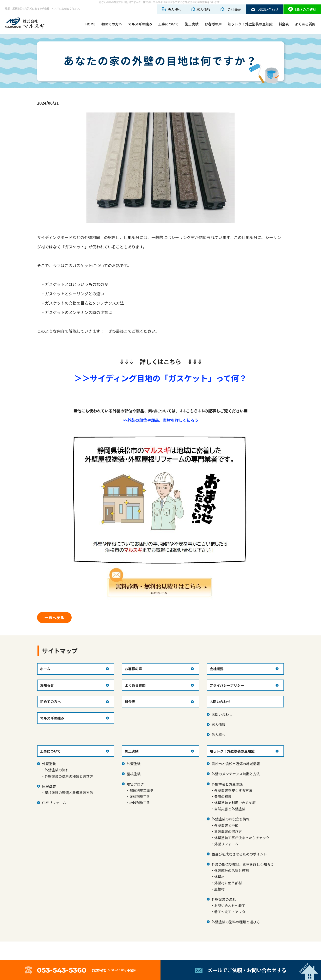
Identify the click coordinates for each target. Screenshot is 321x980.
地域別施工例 (140, 803)
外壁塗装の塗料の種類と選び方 (69, 776)
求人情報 (219, 724)
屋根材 (219, 889)
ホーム (45, 669)
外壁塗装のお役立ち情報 (231, 819)
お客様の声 (213, 24)
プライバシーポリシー (227, 685)
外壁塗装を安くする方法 (233, 790)
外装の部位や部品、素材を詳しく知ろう (243, 864)
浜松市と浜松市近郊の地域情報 (236, 764)
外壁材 (219, 877)
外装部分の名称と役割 (231, 870)
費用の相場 (223, 796)
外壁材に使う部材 (228, 883)
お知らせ (47, 685)
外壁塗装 (49, 764)
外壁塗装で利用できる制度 (235, 803)
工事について (168, 24)
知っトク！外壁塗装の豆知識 (232, 751)
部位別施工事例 (141, 790)
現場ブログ (135, 784)
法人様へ (219, 735)
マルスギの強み (140, 24)
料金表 (284, 24)
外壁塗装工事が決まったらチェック (242, 838)
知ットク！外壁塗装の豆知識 (250, 24)
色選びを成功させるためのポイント (239, 854)
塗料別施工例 (140, 796)
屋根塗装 (49, 786)
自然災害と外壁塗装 (230, 809)
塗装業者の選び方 (228, 832)
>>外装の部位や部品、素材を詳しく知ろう (161, 420)
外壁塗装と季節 (226, 825)
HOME (90, 24)
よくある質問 (305, 24)
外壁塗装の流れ (57, 770)
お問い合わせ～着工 (230, 906)
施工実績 (192, 24)
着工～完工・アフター (231, 912)
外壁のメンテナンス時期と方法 (236, 774)
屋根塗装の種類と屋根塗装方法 (69, 793)
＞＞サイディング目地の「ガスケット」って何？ (160, 378)
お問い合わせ (222, 714)
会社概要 (217, 669)
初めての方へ (112, 24)
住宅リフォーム (54, 803)
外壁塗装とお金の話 (227, 784)
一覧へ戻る (54, 617)
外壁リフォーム (226, 844)
